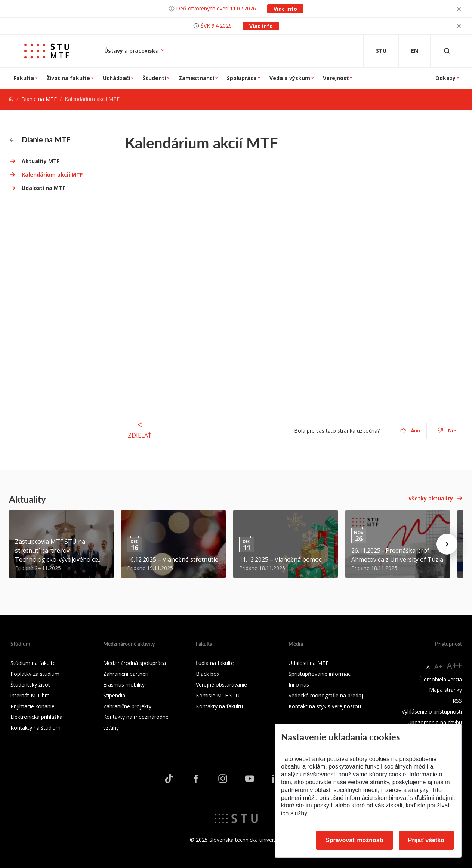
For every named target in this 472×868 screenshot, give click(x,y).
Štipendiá (114, 695)
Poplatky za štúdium (35, 674)
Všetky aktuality (431, 498)
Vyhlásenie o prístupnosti (432, 711)
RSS (457, 701)
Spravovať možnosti (354, 840)
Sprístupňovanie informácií (321, 674)
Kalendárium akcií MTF (52, 174)
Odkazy (445, 78)
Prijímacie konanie (33, 706)
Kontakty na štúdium (36, 728)
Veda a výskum (290, 78)
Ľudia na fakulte (215, 663)
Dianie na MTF (39, 99)
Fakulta (24, 78)
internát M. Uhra (30, 695)
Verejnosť (336, 78)
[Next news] (447, 544)
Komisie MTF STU (218, 695)
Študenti (154, 78)
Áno (410, 431)
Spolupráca (242, 78)
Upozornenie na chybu (435, 722)
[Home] (11, 99)
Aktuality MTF (41, 161)
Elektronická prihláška (36, 717)
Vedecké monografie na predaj (326, 695)
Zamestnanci (196, 78)
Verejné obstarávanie (221, 685)
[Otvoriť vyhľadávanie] (447, 51)
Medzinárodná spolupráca (135, 663)
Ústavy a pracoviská (132, 51)
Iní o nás (299, 685)
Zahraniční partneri (126, 674)
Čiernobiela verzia (441, 679)
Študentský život (30, 685)
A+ (438, 666)
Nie (447, 431)
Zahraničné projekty (127, 706)
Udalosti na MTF (43, 188)
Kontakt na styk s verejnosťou (325, 706)
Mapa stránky (445, 690)
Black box (208, 674)
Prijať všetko (426, 840)
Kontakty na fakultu (219, 706)
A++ (454, 665)
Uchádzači (116, 78)
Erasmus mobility (124, 685)
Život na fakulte (68, 78)
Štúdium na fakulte (33, 663)
